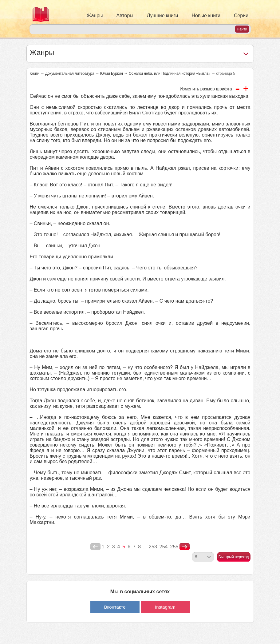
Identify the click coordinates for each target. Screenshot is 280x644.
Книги (35, 74)
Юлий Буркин (112, 74)
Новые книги (206, 16)
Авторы (125, 16)
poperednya (95, 547)
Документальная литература (70, 74)
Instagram (165, 607)
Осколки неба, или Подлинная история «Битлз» (170, 74)
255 (174, 547)
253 (153, 547)
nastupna (185, 547)
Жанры (95, 16)
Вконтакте (115, 607)
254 (164, 547)
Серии (241, 16)
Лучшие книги (163, 16)
